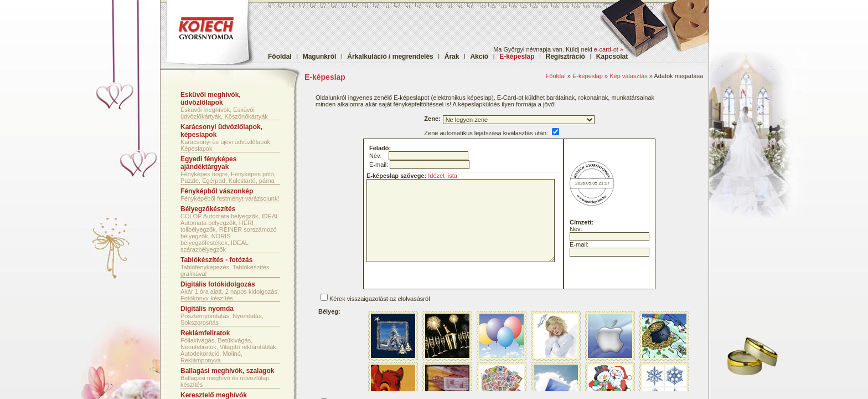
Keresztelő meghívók (214, 395)
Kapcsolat (612, 57)
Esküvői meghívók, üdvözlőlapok (211, 99)
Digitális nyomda (207, 309)
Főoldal (280, 57)
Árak (452, 57)
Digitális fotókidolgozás (218, 284)
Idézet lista (443, 176)
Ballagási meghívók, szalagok (227, 371)
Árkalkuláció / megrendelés (390, 57)
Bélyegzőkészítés (208, 209)
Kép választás (628, 76)
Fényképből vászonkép (217, 191)
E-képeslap (588, 76)
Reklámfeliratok (205, 333)
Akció (479, 57)
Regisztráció (565, 57)
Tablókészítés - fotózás (216, 260)
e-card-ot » (609, 49)
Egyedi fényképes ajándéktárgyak (208, 163)
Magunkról (320, 57)
